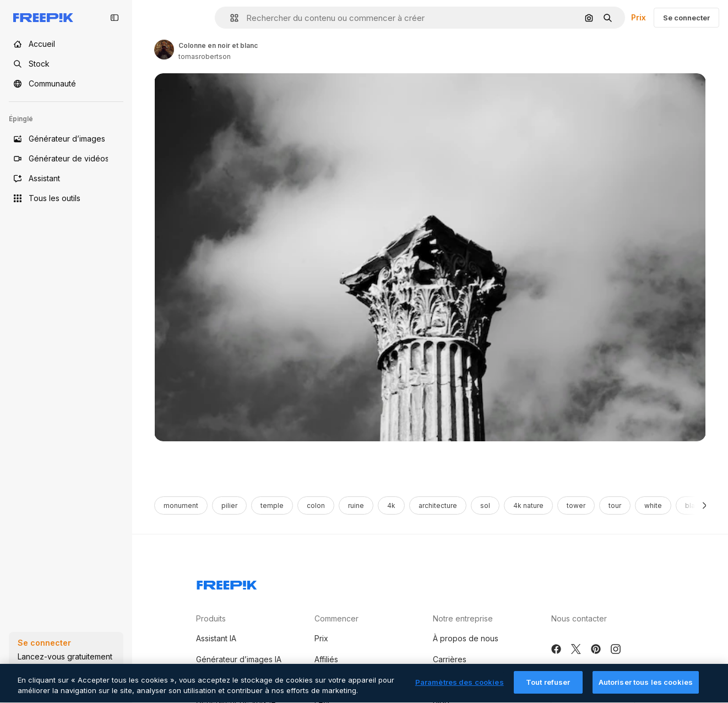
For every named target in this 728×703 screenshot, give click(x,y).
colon (316, 505)
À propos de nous (466, 638)
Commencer (336, 618)
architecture (438, 505)
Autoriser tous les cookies (646, 688)
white (653, 505)
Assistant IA (216, 638)
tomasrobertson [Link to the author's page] (205, 56)
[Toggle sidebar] (115, 18)
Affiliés (326, 659)
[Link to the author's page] (164, 50)
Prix (639, 17)
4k (391, 505)
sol (485, 505)
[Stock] (66, 64)
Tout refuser (548, 688)
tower (576, 505)
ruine (356, 505)
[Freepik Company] (227, 583)
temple (272, 505)
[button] (230, 18)
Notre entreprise (463, 618)
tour (615, 505)
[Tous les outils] (66, 198)
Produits (211, 618)
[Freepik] (43, 18)
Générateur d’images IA (239, 659)
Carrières (450, 659)
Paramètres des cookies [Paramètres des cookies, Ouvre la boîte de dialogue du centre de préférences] (460, 688)
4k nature (528, 505)
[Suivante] (705, 505)
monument (181, 505)
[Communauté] (66, 84)
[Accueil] (66, 44)
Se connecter (686, 18)
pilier (229, 505)
